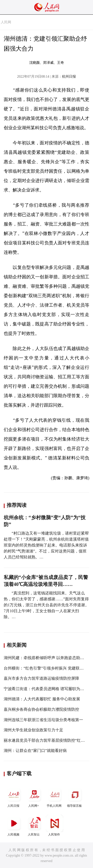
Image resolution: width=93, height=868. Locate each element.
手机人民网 (55, 797)
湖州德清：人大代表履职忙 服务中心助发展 (42, 699)
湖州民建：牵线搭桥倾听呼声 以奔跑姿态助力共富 (48, 658)
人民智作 (55, 825)
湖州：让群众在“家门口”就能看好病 (35, 751)
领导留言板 (75, 797)
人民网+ (34, 797)
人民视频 (14, 825)
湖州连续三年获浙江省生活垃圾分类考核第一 (43, 720)
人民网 (6, 22)
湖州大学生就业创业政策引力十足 (33, 730)
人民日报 (14, 797)
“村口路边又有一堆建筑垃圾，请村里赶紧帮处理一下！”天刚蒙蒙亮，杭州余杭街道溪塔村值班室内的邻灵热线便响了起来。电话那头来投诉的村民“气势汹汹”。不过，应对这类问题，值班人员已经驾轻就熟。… (46, 545)
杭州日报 (69, 77)
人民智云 (34, 825)
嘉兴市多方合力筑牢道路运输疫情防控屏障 (41, 678)
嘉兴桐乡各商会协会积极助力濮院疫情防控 (41, 709)
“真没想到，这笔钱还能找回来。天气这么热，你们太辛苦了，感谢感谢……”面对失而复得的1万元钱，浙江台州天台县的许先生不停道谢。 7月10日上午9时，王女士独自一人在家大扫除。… (46, 605)
